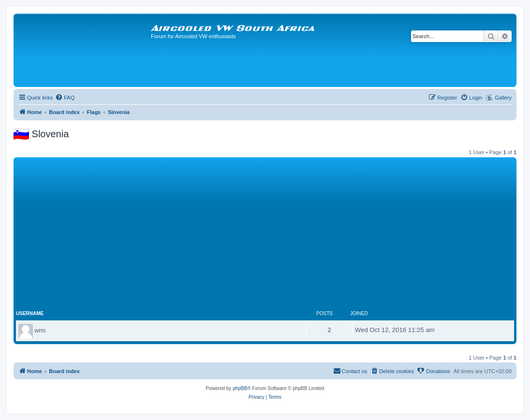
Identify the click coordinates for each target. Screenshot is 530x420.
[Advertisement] (265, 232)
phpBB (240, 388)
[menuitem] (65, 98)
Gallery (503, 98)
